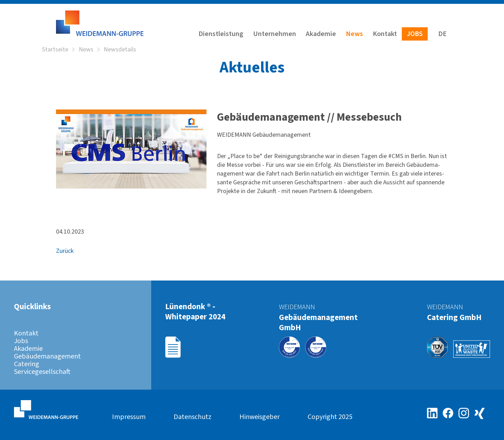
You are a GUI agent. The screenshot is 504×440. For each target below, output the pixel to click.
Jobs (415, 34)
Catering (27, 364)
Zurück (65, 251)
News (354, 34)
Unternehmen (275, 34)
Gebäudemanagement (47, 356)
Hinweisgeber (260, 417)
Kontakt (385, 34)
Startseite (55, 50)
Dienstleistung (221, 34)
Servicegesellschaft (42, 372)
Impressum (129, 417)
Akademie (321, 34)
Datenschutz (192, 417)
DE (442, 34)
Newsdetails (120, 50)
